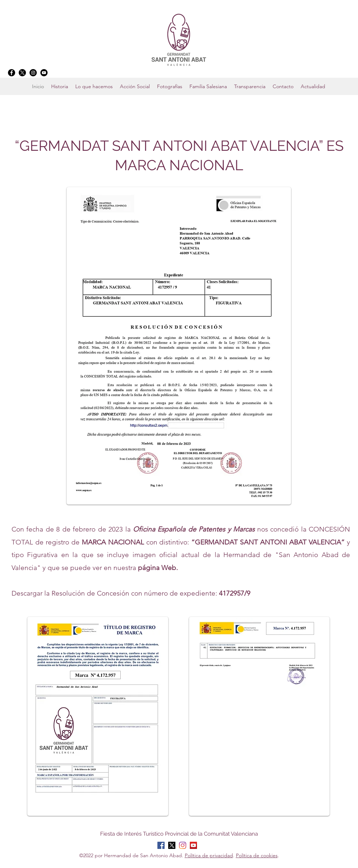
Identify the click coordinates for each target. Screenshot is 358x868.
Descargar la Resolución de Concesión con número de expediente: (131, 593)
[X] (22, 73)
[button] (208, 86)
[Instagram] (33, 73)
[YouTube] (44, 73)
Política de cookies (257, 855)
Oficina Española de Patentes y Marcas (194, 529)
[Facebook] (12, 73)
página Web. (158, 568)
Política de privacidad (209, 855)
